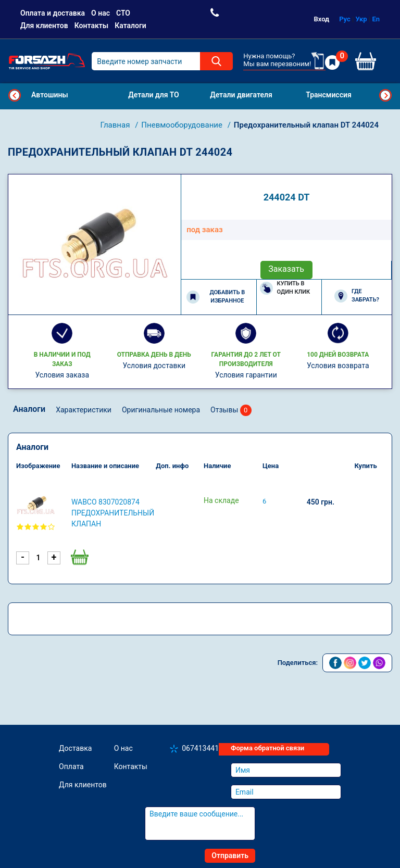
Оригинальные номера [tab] (161, 410)
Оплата (71, 766)
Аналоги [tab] (29, 409)
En (376, 19)
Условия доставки (154, 366)
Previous (15, 95)
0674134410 (202, 748)
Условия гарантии (246, 375)
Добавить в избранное (216, 297)
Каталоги (130, 26)
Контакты (91, 26)
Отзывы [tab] (231, 411)
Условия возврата (338, 366)
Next (385, 95)
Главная (116, 125)
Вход (322, 19)
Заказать (286, 269)
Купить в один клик (285, 288)
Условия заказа (62, 375)
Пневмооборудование (183, 125)
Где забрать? (357, 296)
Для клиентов (44, 26)
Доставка (75, 748)
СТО (123, 13)
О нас (101, 13)
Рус (345, 19)
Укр (361, 19)
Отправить (230, 856)
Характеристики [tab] (84, 410)
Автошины (50, 95)
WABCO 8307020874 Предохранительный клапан (113, 513)
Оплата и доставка (53, 13)
